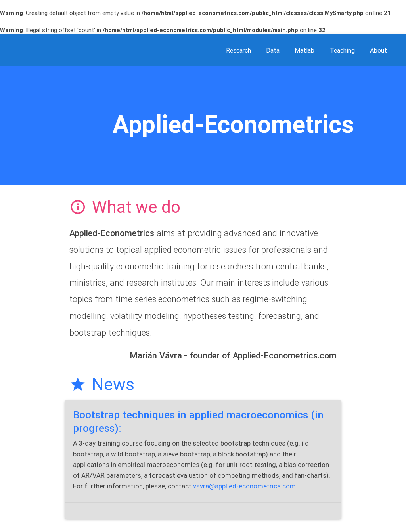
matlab (304, 50)
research (238, 50)
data (273, 50)
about (378, 50)
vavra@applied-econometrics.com (244, 486)
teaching (342, 50)
